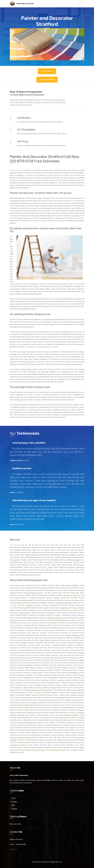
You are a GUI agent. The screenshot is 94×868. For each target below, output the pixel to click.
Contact (14, 809)
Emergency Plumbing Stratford (67, 603)
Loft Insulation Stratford (55, 750)
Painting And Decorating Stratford (39, 690)
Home (14, 798)
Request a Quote (47, 80)
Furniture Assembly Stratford (21, 737)
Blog (13, 805)
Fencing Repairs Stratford (34, 593)
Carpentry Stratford (33, 605)
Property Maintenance (60, 620)
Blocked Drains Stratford (49, 700)
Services (14, 801)
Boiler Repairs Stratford (48, 640)
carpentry (75, 216)
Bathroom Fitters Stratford (27, 603)
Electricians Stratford (72, 595)
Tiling (36, 638)
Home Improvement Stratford (67, 585)
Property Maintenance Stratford (29, 705)
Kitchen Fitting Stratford (75, 635)
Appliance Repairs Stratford (57, 618)
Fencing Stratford (77, 695)
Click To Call (47, 71)
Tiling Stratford (78, 608)
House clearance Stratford (35, 750)
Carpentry (65, 608)
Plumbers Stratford (71, 715)
